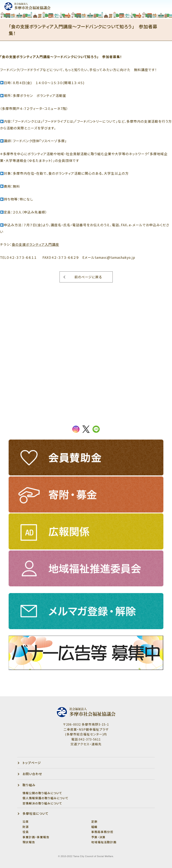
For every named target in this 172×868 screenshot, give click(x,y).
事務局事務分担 (102, 832)
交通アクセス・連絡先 (86, 744)
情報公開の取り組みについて (42, 793)
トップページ (32, 763)
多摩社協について (36, 813)
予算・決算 (98, 837)
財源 (26, 827)
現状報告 (29, 842)
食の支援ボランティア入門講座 (35, 244)
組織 (94, 827)
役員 (26, 832)
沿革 (26, 821)
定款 (94, 821)
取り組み (29, 785)
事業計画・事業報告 (36, 837)
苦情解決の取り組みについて (42, 803)
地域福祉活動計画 (104, 842)
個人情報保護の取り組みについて (46, 798)
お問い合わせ (32, 774)
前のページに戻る (88, 277)
